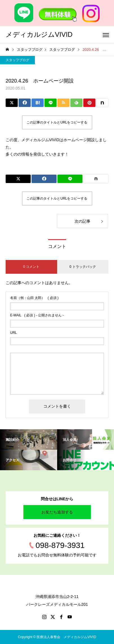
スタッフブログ (17, 60)
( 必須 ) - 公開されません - (37, 315)
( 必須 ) (34, 298)
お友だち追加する (57, 512)
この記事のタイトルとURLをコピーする (57, 122)
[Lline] (51, 103)
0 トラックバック (83, 267)
